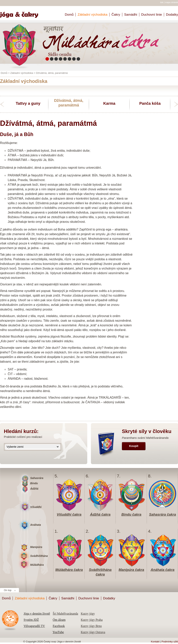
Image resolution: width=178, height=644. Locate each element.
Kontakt (155, 642)
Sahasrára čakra (162, 515)
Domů (69, 15)
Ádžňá (34, 489)
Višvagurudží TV (34, 626)
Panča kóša (150, 103)
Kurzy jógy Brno (91, 626)
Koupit (134, 446)
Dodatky (172, 15)
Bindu (34, 483)
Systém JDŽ (31, 620)
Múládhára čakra (69, 570)
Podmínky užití (170, 642)
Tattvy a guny (28, 103)
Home (21, 13)
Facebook (59, 626)
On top (8, 590)
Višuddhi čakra (69, 515)
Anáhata (36, 525)
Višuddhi (36, 507)
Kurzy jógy (88, 614)
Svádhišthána (39, 556)
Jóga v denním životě (37, 614)
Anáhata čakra (162, 570)
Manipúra (36, 547)
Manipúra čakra (131, 570)
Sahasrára (37, 478)
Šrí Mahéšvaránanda (65, 614)
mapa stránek (172, 2)
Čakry (116, 15)
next (176, 104)
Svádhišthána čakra (100, 570)
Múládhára (37, 565)
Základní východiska (92, 15)
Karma (109, 103)
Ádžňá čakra (100, 515)
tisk (162, 2)
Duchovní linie (152, 15)
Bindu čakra (131, 515)
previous (2, 104)
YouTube (58, 632)
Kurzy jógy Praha (92, 620)
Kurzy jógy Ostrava (93, 632)
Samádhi (131, 15)
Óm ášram (59, 620)
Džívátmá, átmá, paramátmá (69, 103)
